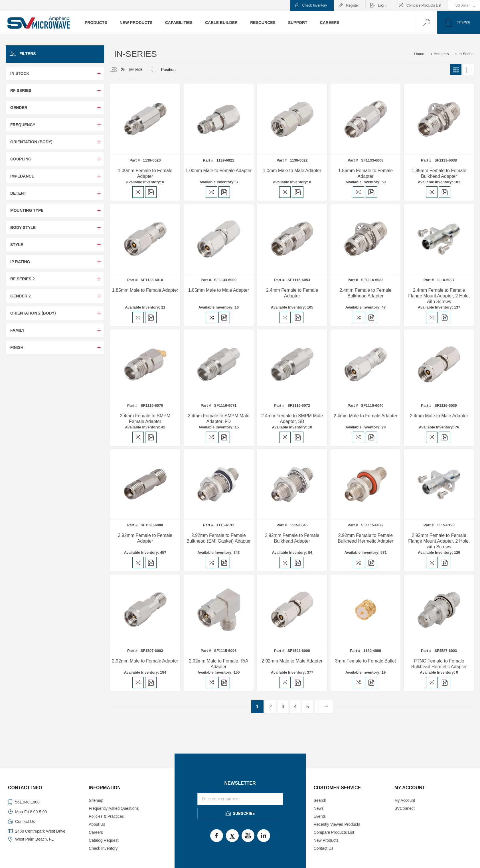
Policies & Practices (106, 816)
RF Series (21, 90)
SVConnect (405, 808)
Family (17, 330)
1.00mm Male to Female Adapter (218, 171)
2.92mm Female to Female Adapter (145, 538)
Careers (96, 832)
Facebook (217, 836)
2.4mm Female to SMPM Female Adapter (145, 419)
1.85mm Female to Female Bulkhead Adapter (439, 173)
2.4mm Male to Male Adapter (439, 416)
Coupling (21, 159)
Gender (19, 108)
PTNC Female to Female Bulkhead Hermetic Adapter (439, 664)
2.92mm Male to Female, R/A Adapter (218, 664)
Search (320, 800)
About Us (97, 824)
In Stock (20, 73)
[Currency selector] (464, 5)
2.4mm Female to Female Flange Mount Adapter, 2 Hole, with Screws (439, 296)
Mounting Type (27, 210)
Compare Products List (424, 5)
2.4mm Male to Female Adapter (365, 416)
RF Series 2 (23, 279)
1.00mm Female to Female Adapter (145, 173)
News (319, 808)
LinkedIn (264, 836)
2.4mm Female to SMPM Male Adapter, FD (218, 419)
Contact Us (324, 848)
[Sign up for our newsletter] (240, 799)
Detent (18, 193)
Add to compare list (138, 192)
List (469, 70)
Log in (383, 5)
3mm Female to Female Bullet (365, 661)
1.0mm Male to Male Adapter (292, 171)
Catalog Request (104, 840)
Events (320, 816)
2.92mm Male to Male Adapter (292, 661)
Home (419, 54)
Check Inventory (315, 5)
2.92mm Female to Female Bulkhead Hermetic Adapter (365, 538)
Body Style (23, 227)
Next (326, 707)
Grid (456, 70)
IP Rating (20, 262)
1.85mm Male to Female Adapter (145, 290)
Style (17, 245)
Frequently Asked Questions (114, 808)
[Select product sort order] (169, 70)
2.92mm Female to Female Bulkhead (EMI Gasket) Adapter (219, 538)
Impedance (22, 176)
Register (353, 5)
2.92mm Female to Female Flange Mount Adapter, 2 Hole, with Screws (439, 541)
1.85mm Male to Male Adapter (219, 290)
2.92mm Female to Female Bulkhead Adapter (292, 538)
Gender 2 (21, 296)
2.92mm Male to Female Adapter (145, 661)
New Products (326, 840)
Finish (17, 347)
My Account (405, 800)
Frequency (23, 125)
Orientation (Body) (31, 142)
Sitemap (96, 800)
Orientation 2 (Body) (33, 313)
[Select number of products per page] (119, 70)
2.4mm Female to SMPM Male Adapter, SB (292, 419)
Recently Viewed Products (337, 824)
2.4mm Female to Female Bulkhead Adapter (365, 293)
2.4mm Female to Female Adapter (292, 293)
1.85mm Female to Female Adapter (365, 173)
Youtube (248, 836)
